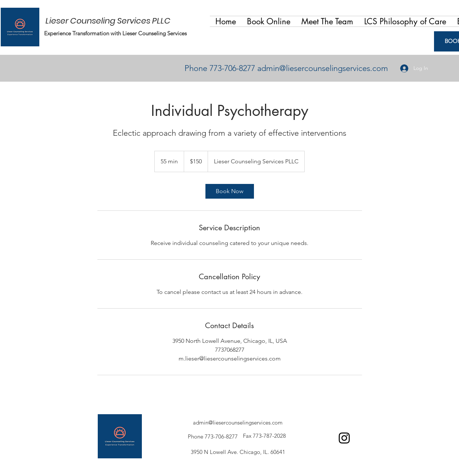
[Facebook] (344, 438)
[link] (230, 191)
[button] (327, 21)
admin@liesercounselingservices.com (323, 68)
